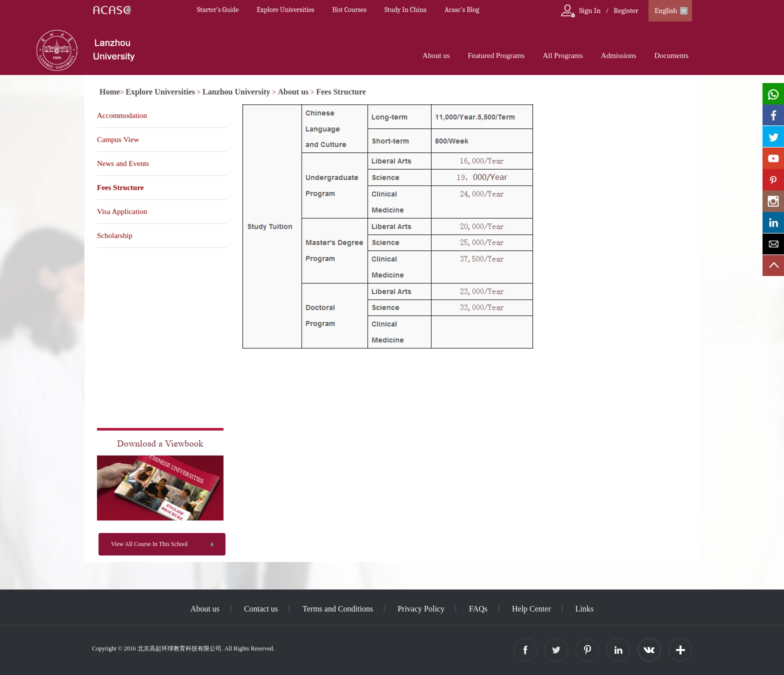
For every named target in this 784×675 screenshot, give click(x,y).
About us (436, 55)
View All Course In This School (149, 544)
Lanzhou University (236, 92)
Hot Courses (349, 10)
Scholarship (115, 235)
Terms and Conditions (338, 609)
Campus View (118, 139)
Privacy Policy (421, 609)
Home (110, 92)
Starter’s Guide (218, 10)
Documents (671, 55)
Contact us (261, 609)
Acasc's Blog (462, 10)
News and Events (123, 163)
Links (584, 609)
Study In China (405, 10)
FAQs (478, 609)
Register (626, 10)
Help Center (531, 609)
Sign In (590, 10)
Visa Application (122, 211)
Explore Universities (285, 10)
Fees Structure (341, 92)
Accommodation (122, 115)
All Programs (562, 55)
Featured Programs (496, 55)
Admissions (619, 55)
